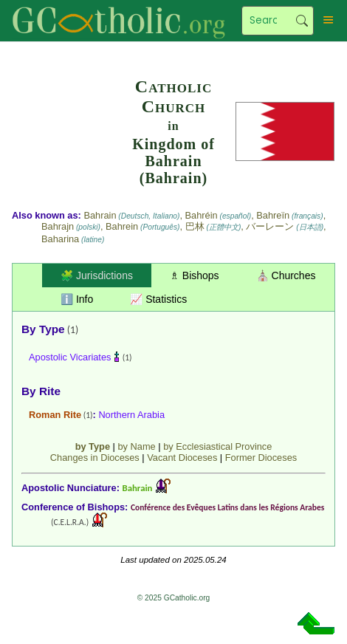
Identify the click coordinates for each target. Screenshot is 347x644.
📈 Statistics (158, 299)
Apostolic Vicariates (70, 357)
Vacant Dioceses (182, 458)
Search (302, 21)
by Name (136, 446)
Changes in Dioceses (95, 458)
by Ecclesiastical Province (217, 446)
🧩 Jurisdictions (97, 275)
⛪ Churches (286, 275)
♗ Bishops (195, 275)
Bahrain (138, 488)
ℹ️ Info (77, 299)
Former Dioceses (261, 458)
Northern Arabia (131, 415)
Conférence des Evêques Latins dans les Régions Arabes (227, 507)
